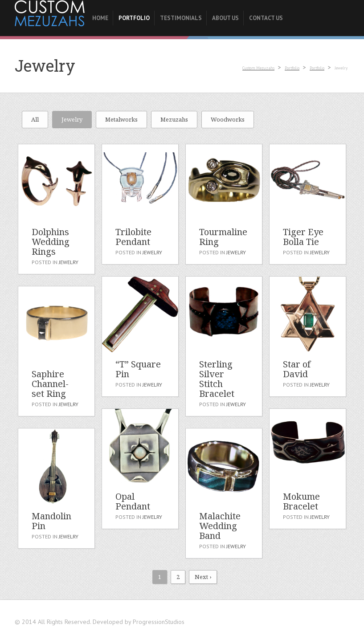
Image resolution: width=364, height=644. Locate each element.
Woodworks (228, 119)
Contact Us (266, 18)
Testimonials (181, 18)
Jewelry (72, 119)
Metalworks (121, 119)
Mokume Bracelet (301, 501)
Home (100, 18)
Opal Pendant (133, 501)
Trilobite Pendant (133, 237)
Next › (203, 577)
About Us (225, 18)
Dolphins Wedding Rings (51, 242)
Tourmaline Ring (223, 237)
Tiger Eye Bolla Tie (303, 237)
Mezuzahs (174, 119)
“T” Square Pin (138, 369)
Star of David (297, 369)
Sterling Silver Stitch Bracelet (217, 379)
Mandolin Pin (51, 521)
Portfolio (134, 18)
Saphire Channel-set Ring (50, 384)
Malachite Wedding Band (220, 526)
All (35, 119)
